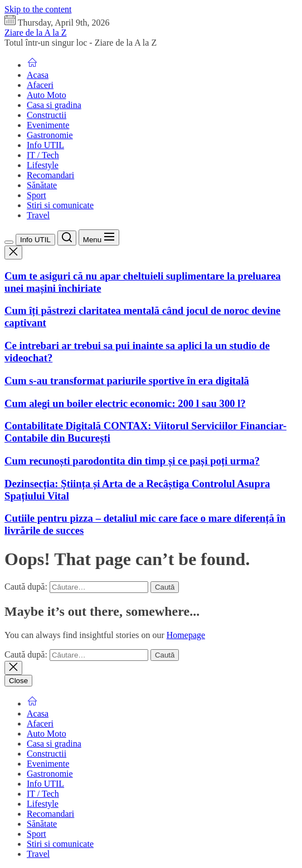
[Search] (67, 238)
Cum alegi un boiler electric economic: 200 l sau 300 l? (125, 403)
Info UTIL (45, 145)
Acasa (38, 75)
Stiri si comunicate (60, 205)
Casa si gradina (54, 105)
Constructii (47, 115)
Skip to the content (38, 9)
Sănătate (42, 185)
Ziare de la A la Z (36, 33)
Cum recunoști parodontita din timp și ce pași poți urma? (132, 461)
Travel (38, 215)
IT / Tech (43, 155)
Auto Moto (47, 95)
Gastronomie (50, 135)
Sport (36, 195)
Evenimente (48, 125)
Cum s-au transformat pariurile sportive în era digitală (127, 381)
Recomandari (50, 175)
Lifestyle (43, 165)
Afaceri (40, 85)
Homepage (186, 635)
